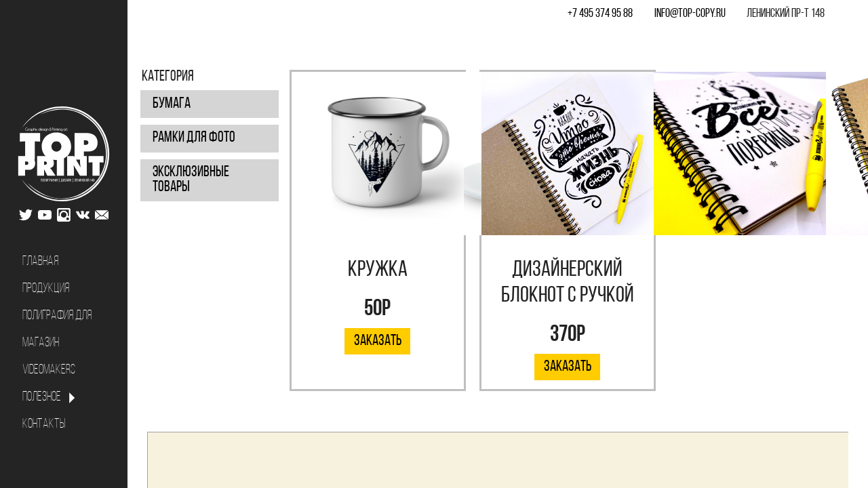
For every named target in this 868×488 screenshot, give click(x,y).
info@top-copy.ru (690, 14)
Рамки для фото (194, 138)
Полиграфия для (57, 316)
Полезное (42, 398)
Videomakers (49, 370)
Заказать (378, 341)
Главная (40, 262)
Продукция (46, 289)
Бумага (172, 104)
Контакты (44, 425)
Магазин (41, 343)
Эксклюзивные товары (191, 180)
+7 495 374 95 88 (600, 14)
